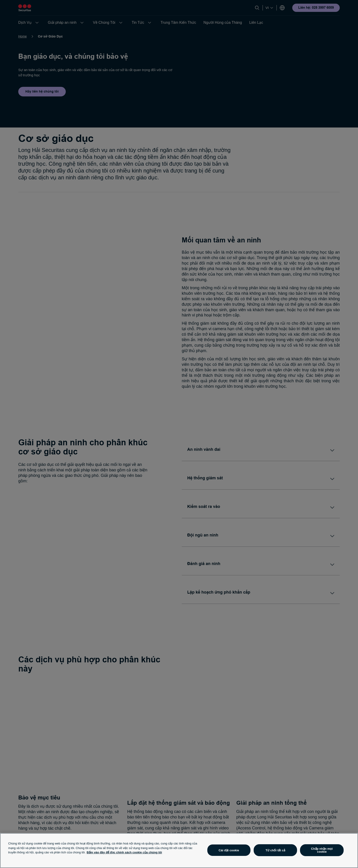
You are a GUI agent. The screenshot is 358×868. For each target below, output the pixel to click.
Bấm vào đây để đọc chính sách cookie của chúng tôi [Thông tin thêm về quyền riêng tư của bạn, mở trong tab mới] (124, 852)
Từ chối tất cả (275, 850)
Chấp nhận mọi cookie (322, 850)
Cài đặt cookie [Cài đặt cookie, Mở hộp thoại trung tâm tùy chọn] (229, 850)
